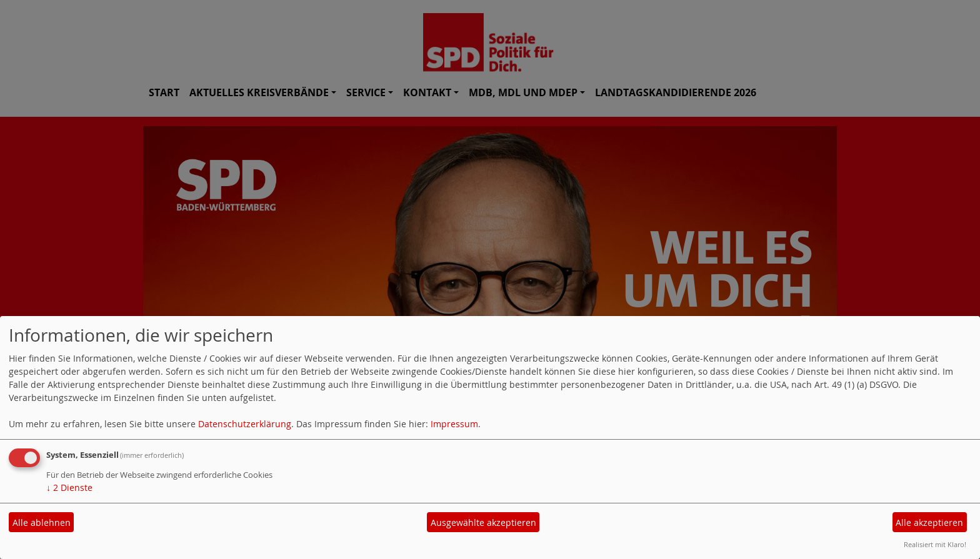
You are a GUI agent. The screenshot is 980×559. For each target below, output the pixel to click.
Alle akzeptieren (929, 522)
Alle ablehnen (42, 522)
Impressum (454, 424)
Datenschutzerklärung (245, 424)
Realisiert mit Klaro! (935, 544)
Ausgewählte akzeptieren (483, 522)
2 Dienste (69, 487)
